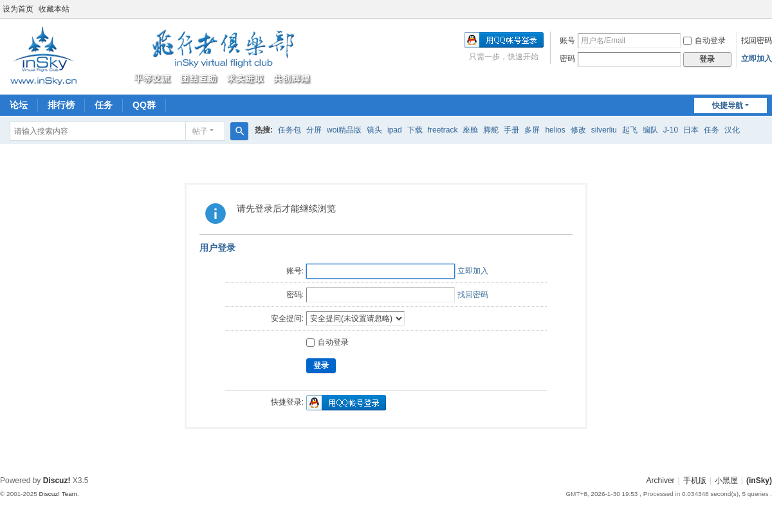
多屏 (532, 130)
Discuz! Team (58, 494)
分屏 (314, 130)
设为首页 (18, 9)
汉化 (732, 130)
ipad (395, 130)
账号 (567, 41)
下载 (415, 130)
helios (555, 130)
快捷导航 (728, 105)
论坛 (19, 105)
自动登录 (704, 41)
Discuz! (57, 481)
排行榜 (61, 105)
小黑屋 (726, 481)
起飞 (630, 130)
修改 (578, 130)
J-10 (671, 130)
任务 (104, 105)
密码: (295, 295)
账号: (295, 271)
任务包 (289, 130)
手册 (511, 130)
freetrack (443, 130)
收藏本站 (54, 9)
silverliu (604, 130)
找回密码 (757, 41)
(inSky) (759, 481)
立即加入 (757, 59)
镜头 (374, 130)
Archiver (661, 481)
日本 (691, 130)
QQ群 (144, 105)
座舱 (470, 130)
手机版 (695, 481)
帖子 (200, 131)
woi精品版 (344, 130)
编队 (650, 130)
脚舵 (491, 130)
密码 (567, 59)
